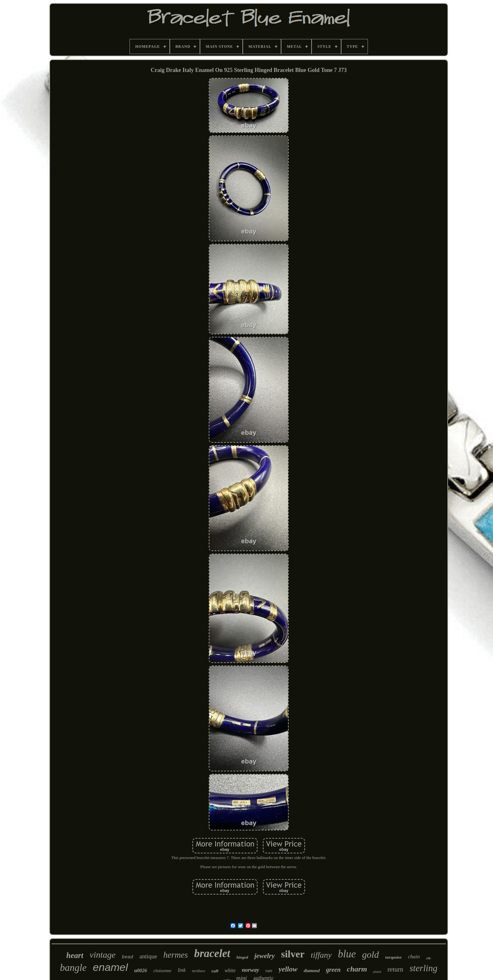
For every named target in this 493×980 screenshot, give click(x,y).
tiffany (321, 955)
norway (250, 970)
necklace (199, 971)
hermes (175, 955)
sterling (424, 968)
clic (429, 958)
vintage (102, 955)
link (182, 970)
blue (347, 954)
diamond (312, 971)
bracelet (212, 953)
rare (269, 971)
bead (127, 957)
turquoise (393, 957)
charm (357, 969)
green (333, 970)
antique (148, 956)
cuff (215, 971)
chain (414, 957)
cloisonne (163, 971)
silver (293, 954)
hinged (242, 957)
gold (371, 954)
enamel (110, 967)
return (395, 969)
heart (75, 955)
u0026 (141, 970)
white (230, 970)
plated (377, 972)
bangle (73, 968)
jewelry (265, 956)
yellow (288, 969)
